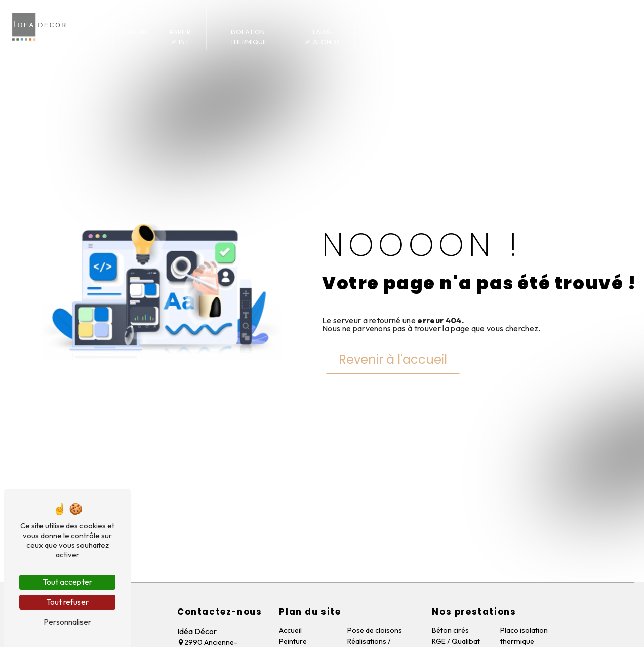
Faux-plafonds (323, 37)
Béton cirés (450, 630)
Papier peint (180, 37)
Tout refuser (67, 602)
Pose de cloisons (391, 37)
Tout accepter (67, 582)
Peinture (133, 32)
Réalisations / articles (472, 37)
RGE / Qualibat (456, 641)
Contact (610, 32)
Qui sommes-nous (553, 37)
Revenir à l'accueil (393, 359)
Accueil (93, 32)
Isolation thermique (248, 37)
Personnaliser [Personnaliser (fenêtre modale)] (67, 622)
